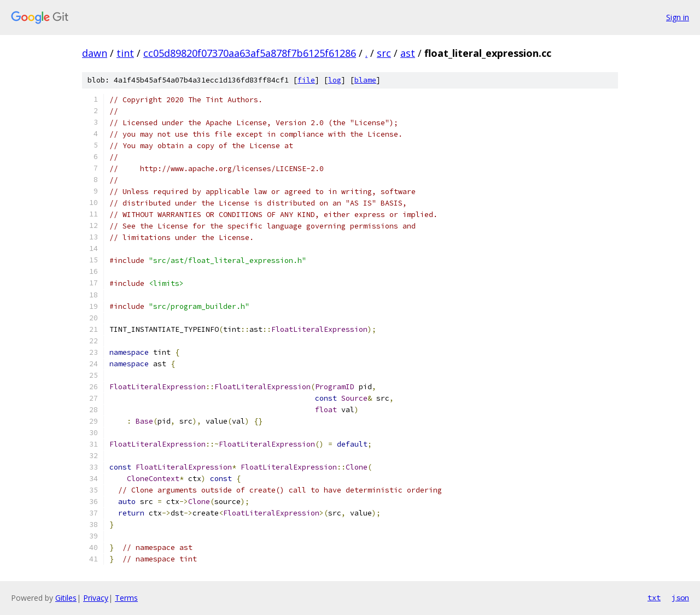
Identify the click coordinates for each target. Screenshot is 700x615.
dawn (95, 53)
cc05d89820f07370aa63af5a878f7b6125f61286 (250, 53)
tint (125, 53)
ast (408, 53)
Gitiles (66, 598)
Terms (126, 598)
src (384, 53)
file (306, 80)
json (680, 598)
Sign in (678, 17)
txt (654, 598)
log (335, 80)
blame (365, 80)
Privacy (96, 598)
